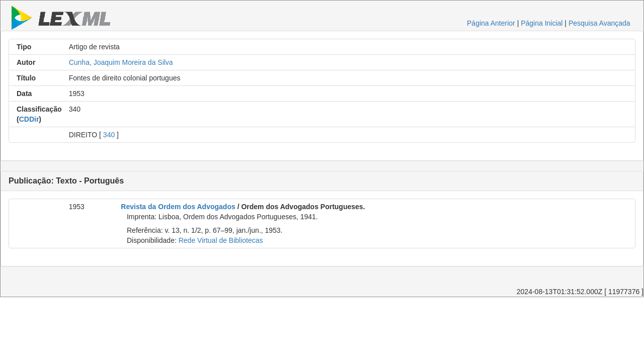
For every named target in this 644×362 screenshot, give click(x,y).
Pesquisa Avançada (599, 23)
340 (109, 135)
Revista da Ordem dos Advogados (178, 207)
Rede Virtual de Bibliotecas (221, 240)
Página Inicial (542, 23)
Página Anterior (491, 23)
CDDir (29, 119)
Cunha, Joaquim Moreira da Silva (121, 62)
